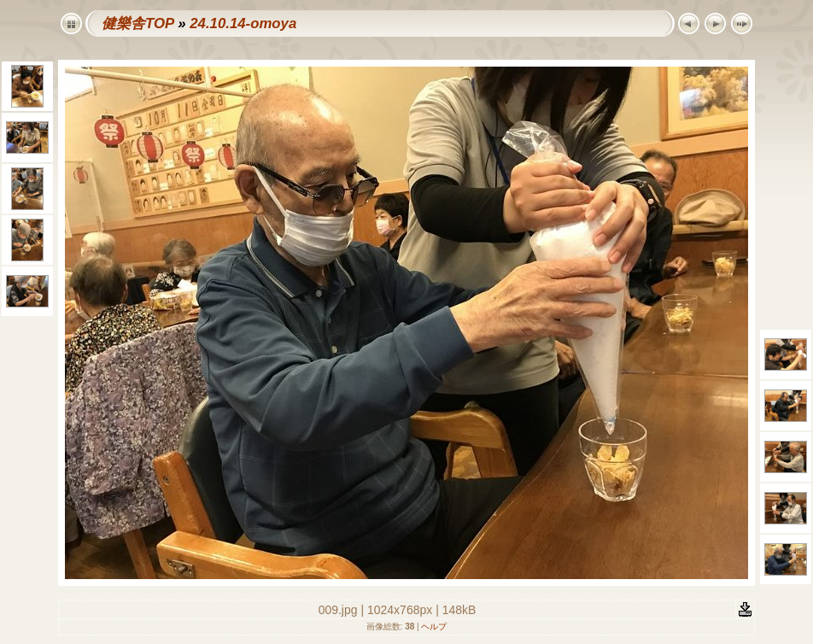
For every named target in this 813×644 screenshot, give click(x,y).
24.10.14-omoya (243, 23)
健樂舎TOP (138, 23)
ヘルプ (434, 626)
